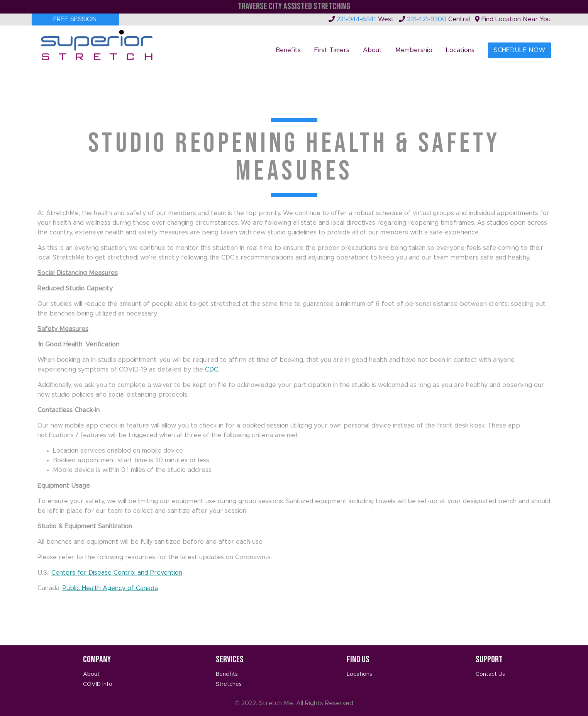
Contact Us (490, 674)
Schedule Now (519, 50)
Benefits (288, 50)
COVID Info (98, 684)
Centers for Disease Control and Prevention (117, 573)
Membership (414, 50)
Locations (460, 50)
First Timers (332, 50)
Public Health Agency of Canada (110, 588)
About (372, 50)
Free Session (75, 19)
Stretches (229, 684)
